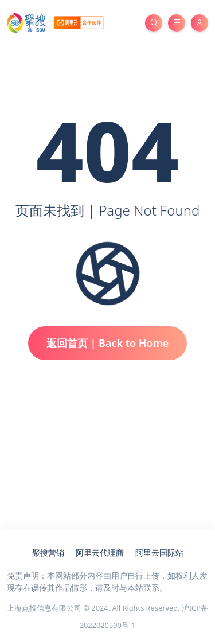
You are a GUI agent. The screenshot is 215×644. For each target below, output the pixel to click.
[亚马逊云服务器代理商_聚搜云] (55, 22)
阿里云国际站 (159, 553)
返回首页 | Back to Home (108, 343)
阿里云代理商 (100, 553)
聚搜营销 (48, 553)
